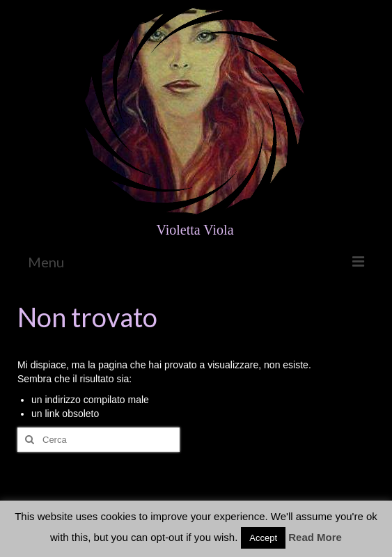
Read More (315, 537)
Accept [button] (263, 538)
